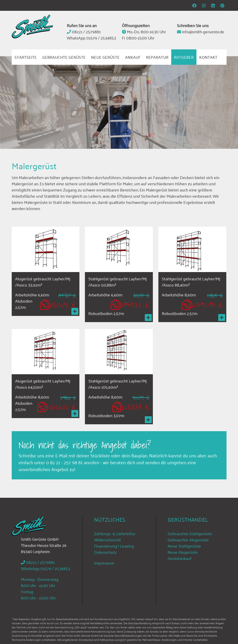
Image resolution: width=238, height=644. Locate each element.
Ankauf (133, 57)
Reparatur (157, 57)
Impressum (104, 563)
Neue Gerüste (105, 57)
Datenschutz (105, 552)
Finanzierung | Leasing (114, 546)
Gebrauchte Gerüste (64, 57)
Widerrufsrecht (108, 540)
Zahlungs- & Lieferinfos (115, 533)
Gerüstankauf (180, 558)
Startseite (26, 57)
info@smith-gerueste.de (203, 31)
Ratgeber (184, 57)
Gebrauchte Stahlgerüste (190, 533)
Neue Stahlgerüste (184, 546)
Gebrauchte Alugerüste (188, 540)
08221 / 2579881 (86, 31)
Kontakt (208, 57)
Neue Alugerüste (183, 552)
